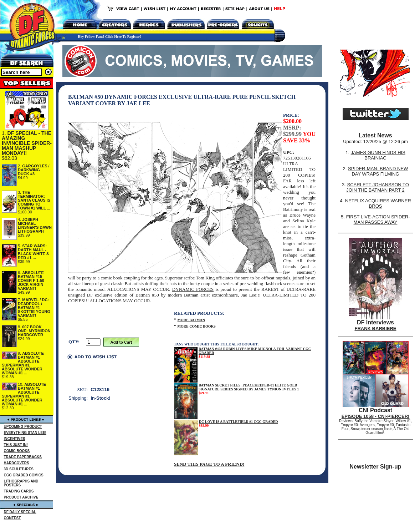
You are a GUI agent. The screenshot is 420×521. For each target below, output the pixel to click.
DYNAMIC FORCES (193, 289)
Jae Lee (249, 295)
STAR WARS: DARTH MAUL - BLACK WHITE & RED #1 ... (34, 252)
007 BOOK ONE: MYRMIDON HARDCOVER (34, 331)
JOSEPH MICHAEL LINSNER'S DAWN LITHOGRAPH (35, 225)
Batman (143, 295)
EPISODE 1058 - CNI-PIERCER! (376, 416)
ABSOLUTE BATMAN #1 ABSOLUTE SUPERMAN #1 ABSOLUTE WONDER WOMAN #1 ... (23, 363)
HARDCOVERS (17, 463)
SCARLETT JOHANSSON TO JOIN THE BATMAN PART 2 (378, 187)
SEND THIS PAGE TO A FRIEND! (209, 464)
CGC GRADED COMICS (24, 475)
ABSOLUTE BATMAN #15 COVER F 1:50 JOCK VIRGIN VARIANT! (31, 280)
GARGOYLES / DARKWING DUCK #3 (34, 170)
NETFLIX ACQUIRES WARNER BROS (378, 203)
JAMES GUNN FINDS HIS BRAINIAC (378, 155)
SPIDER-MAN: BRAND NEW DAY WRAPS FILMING (378, 171)
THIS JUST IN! (16, 445)
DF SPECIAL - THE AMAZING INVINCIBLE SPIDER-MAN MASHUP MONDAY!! (27, 143)
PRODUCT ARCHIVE (21, 497)
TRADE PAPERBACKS (23, 457)
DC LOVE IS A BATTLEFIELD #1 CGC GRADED (239, 422)
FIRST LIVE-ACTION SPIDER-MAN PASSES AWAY (378, 219)
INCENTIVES (15, 439)
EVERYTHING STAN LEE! (25, 433)
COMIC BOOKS (17, 451)
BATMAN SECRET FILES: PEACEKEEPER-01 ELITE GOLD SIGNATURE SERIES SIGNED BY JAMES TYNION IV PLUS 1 (249, 387)
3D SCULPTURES (19, 469)
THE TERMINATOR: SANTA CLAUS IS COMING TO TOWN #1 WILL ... (34, 200)
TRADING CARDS (19, 491)
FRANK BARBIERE (376, 328)
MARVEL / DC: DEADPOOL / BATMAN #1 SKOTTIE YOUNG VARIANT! (34, 308)
